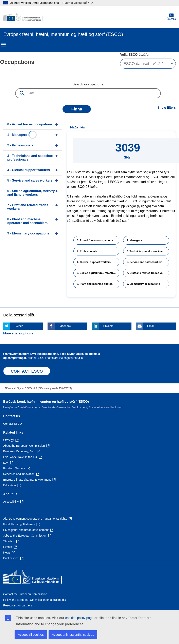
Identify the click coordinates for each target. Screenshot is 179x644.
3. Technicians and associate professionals (148, 251)
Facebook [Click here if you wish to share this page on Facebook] (65, 326)
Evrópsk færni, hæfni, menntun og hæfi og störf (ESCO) (46, 402)
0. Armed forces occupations (95, 240)
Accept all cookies (31, 635)
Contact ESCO (13, 424)
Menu (3, 45)
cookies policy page (79, 618)
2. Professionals (87, 251)
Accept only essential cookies (73, 635)
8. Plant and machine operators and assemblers (98, 284)
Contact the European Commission (25, 594)
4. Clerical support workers (94, 262)
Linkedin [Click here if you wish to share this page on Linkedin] (108, 326)
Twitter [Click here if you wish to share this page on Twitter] (19, 326)
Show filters (167, 108)
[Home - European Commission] (23, 17)
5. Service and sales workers (145, 262)
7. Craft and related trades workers (148, 273)
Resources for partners (18, 605)
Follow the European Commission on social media (35, 600)
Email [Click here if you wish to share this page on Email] (151, 326)
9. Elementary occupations (143, 284)
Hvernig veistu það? (78, 3)
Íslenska (171, 17)
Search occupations (88, 84)
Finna (77, 109)
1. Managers (134, 240)
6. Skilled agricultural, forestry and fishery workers (98, 273)
